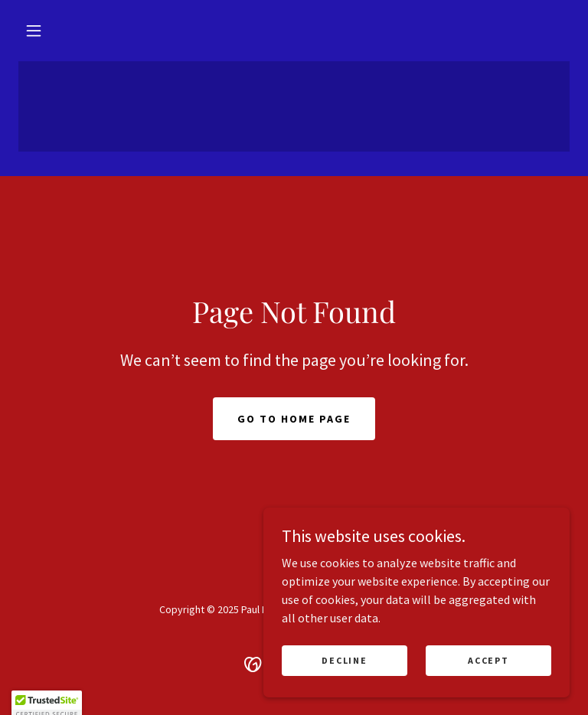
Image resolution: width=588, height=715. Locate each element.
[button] (34, 31)
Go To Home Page (294, 419)
